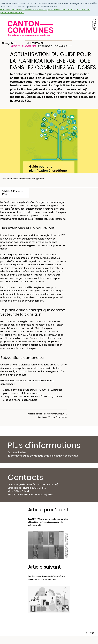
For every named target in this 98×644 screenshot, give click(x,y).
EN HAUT (90, 633)
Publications (61, 46)
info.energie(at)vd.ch (41, 495)
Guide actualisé (17, 452)
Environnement (45, 46)
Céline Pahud (21, 491)
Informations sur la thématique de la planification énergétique (43, 456)
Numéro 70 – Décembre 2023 (23, 46)
